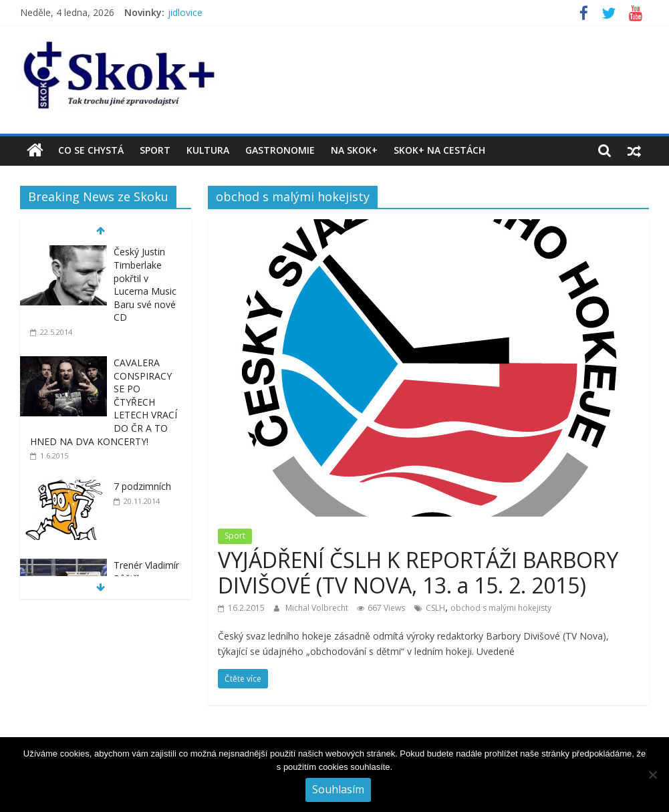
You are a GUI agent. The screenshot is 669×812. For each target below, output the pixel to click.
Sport (155, 150)
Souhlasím (338, 789)
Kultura (208, 150)
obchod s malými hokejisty (501, 608)
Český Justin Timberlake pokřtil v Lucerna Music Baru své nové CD (145, 284)
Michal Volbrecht (318, 608)
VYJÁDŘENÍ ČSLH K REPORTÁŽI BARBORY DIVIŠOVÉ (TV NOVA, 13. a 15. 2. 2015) (418, 572)
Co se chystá (91, 150)
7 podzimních (142, 486)
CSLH (435, 608)
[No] (652, 775)
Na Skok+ (354, 150)
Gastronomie (280, 150)
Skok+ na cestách (439, 150)
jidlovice (185, 12)
